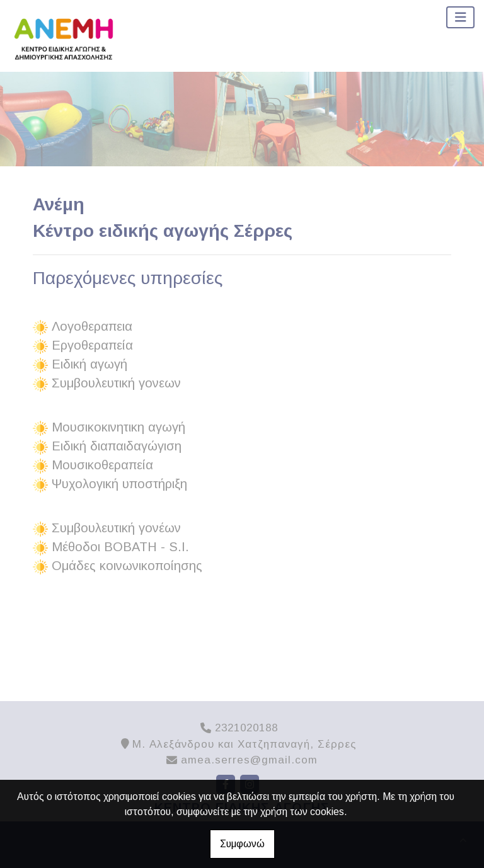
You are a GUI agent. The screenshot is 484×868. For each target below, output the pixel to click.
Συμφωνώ (242, 844)
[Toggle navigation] (461, 17)
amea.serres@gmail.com (249, 760)
